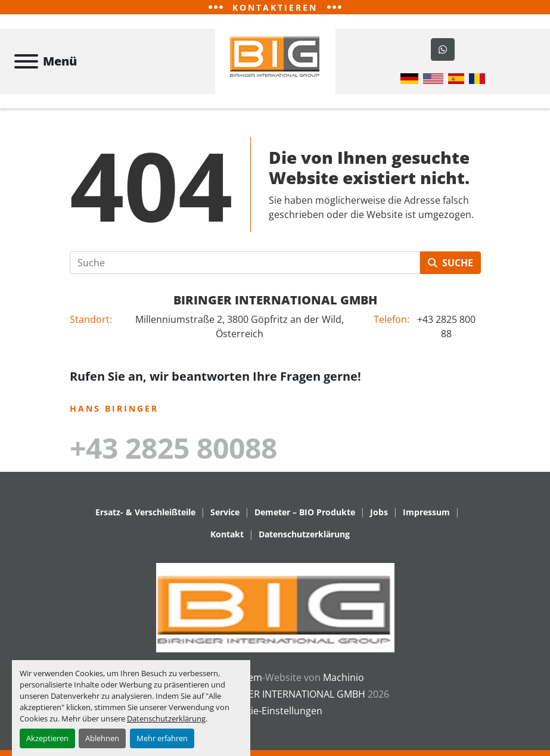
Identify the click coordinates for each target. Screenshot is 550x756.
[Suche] (245, 263)
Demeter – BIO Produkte (305, 512)
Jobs (379, 512)
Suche (450, 263)
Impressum (426, 512)
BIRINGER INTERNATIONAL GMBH (275, 300)
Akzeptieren (47, 738)
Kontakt (227, 534)
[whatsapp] (443, 49)
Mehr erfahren (162, 738)
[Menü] (26, 61)
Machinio (344, 677)
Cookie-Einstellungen (275, 711)
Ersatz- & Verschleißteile (145, 512)
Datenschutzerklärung (166, 718)
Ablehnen (102, 738)
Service (225, 512)
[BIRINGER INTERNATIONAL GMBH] (275, 606)
